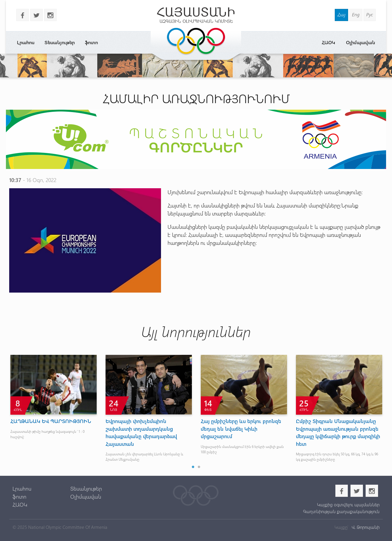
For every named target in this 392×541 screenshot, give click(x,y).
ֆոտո (91, 42)
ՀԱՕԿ (328, 42)
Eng (356, 14)
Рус (370, 14)
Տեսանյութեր (60, 42)
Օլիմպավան (361, 42)
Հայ (341, 14)
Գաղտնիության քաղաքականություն (341, 511)
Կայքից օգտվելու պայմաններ (348, 505)
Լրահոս (26, 42)
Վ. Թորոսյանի (365, 527)
